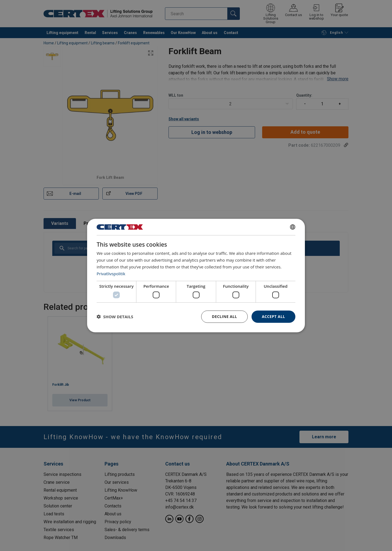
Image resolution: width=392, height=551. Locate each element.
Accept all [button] (273, 316)
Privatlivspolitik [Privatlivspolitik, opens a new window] (111, 273)
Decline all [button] (224, 316)
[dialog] (196, 276)
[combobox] (293, 227)
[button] (115, 317)
